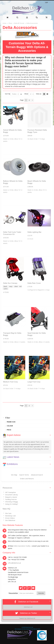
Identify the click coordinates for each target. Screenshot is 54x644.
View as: (39, 94)
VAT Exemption (11, 492)
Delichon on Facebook (26, 602)
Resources (7, 488)
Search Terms (24, 475)
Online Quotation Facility (22, 546)
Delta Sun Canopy (10, 283)
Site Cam (8, 513)
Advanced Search (37, 475)
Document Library (12, 495)
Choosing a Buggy (12, 502)
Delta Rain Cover (34, 283)
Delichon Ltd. (30, 627)
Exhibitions (12, 464)
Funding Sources (11, 499)
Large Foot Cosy (34, 382)
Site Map (14, 475)
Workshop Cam (11, 516)
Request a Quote (11, 497)
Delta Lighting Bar (34, 232)
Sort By (8, 94)
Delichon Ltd (28, 607)
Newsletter (13, 593)
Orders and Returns (27, 479)
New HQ (6, 509)
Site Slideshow (10, 520)
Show (26, 94)
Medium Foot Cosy (10, 382)
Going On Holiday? (12, 504)
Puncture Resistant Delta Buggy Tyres (37, 131)
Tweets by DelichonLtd (27, 618)
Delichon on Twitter (26, 613)
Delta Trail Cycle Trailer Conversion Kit (12, 233)
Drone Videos (10, 518)
